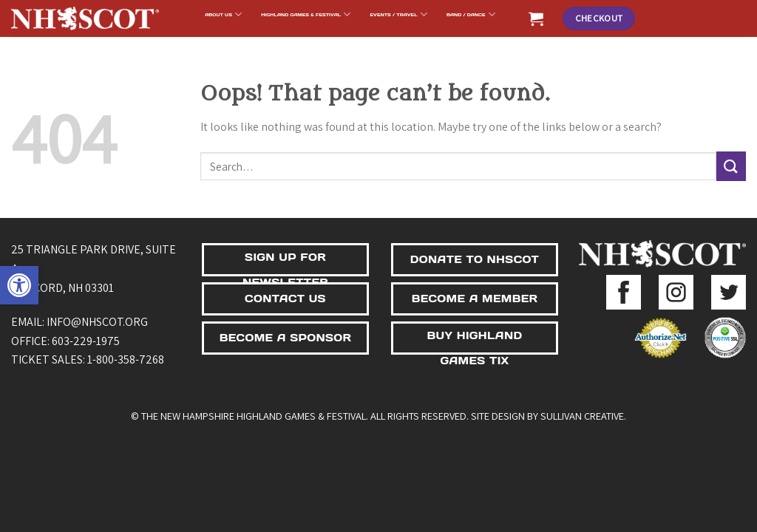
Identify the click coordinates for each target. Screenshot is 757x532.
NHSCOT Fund (306, 43)
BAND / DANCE (471, 14)
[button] (19, 285)
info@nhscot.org (97, 322)
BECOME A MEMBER (475, 299)
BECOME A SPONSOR (286, 338)
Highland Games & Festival (306, 14)
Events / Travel (399, 14)
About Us (223, 14)
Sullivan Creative (582, 416)
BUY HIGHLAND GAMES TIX (475, 342)
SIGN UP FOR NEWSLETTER (285, 263)
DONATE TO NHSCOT (475, 259)
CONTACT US (285, 299)
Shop (425, 43)
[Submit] (731, 166)
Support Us (371, 43)
